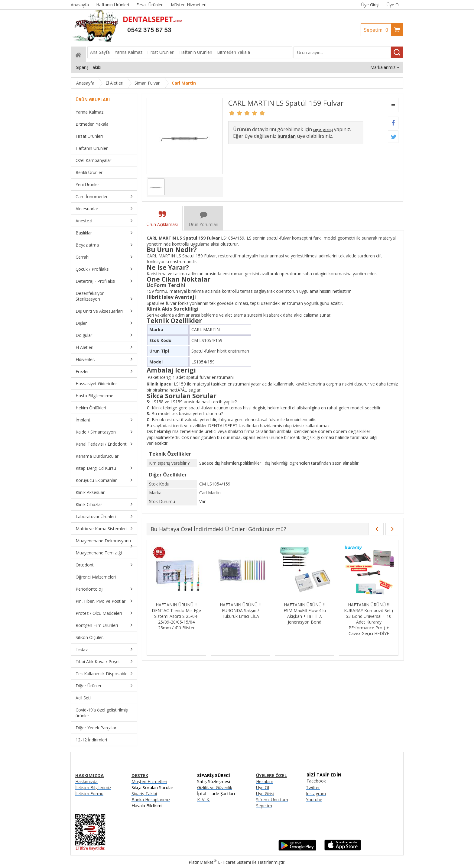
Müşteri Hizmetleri (149, 781)
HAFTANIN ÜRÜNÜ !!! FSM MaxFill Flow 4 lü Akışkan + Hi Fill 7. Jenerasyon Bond (305, 613)
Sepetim (378, 30)
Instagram (316, 794)
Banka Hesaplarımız (151, 800)
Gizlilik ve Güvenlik (215, 787)
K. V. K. (204, 800)
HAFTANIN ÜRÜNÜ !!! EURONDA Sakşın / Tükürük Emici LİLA (241, 610)
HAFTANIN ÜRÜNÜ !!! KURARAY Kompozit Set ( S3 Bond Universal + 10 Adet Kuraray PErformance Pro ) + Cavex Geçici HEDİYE (369, 619)
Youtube (314, 800)
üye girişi (323, 129)
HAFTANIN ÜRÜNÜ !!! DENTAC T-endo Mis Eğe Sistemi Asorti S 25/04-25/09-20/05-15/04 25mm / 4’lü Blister (176, 616)
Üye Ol (393, 5)
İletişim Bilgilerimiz (93, 787)
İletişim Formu (89, 794)
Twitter (313, 787)
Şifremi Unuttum (272, 800)
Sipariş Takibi (144, 794)
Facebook (316, 781)
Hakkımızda (86, 781)
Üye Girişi (370, 5)
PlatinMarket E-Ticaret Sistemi (220, 862)
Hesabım (265, 781)
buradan (287, 136)
